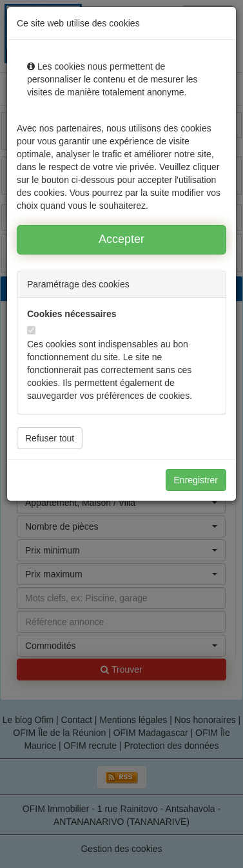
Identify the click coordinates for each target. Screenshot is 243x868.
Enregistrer (196, 480)
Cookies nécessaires (72, 314)
